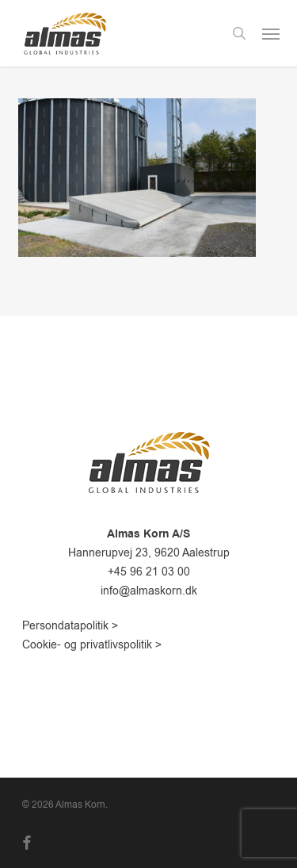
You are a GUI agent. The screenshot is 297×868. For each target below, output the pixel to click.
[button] (271, 33)
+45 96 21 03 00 (149, 572)
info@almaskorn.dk (149, 591)
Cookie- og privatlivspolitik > (92, 645)
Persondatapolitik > (70, 626)
